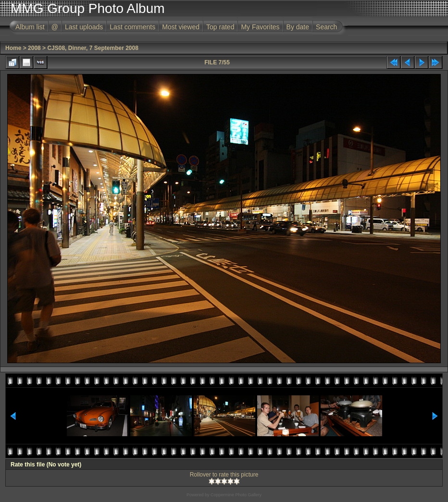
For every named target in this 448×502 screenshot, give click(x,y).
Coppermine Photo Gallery (236, 495)
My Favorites (260, 27)
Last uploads (84, 27)
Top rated (220, 27)
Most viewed (181, 27)
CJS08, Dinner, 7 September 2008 (93, 48)
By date (298, 27)
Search (326, 27)
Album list (30, 27)
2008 (34, 48)
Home (13, 48)
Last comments (132, 27)
